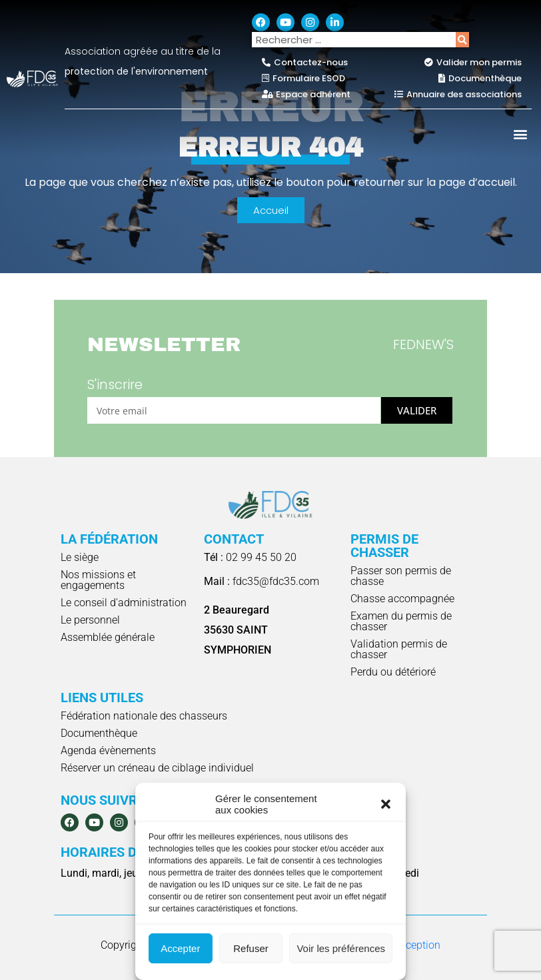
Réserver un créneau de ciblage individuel (157, 768)
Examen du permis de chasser (401, 621)
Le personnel (90, 620)
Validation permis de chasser (399, 649)
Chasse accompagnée (402, 599)
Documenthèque (99, 733)
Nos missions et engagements (98, 580)
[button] (386, 804)
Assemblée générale (108, 637)
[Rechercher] (462, 40)
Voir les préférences (341, 948)
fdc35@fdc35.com (262, 581)
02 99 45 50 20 (250, 557)
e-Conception (409, 945)
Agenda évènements (108, 750)
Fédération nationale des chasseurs (144, 716)
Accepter (180, 948)
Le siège (80, 557)
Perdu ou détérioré (393, 672)
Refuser (251, 948)
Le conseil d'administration (124, 603)
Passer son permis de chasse (401, 576)
